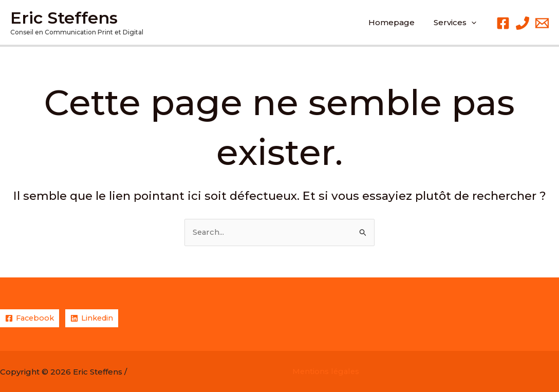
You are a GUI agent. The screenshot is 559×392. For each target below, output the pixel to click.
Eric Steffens (64, 18)
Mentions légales (327, 372)
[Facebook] (503, 23)
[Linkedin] (95, 318)
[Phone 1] (523, 23)
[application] (473, 23)
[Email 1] (542, 23)
